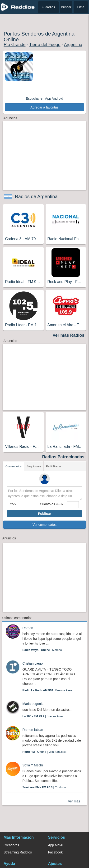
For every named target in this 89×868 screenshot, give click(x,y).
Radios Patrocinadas (63, 457)
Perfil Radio (53, 466)
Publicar (44, 514)
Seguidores (34, 466)
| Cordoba (44, 787)
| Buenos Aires (47, 690)
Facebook (55, 852)
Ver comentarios (44, 525)
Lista (81, 7)
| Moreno (42, 650)
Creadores (11, 845)
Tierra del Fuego (45, 45)
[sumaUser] (73, 505)
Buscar (66, 7)
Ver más (74, 801)
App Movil (55, 845)
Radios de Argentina (36, 196)
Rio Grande (14, 45)
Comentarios (14, 466)
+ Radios (48, 7)
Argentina (73, 45)
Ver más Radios (69, 335)
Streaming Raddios (18, 852)
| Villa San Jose (44, 752)
